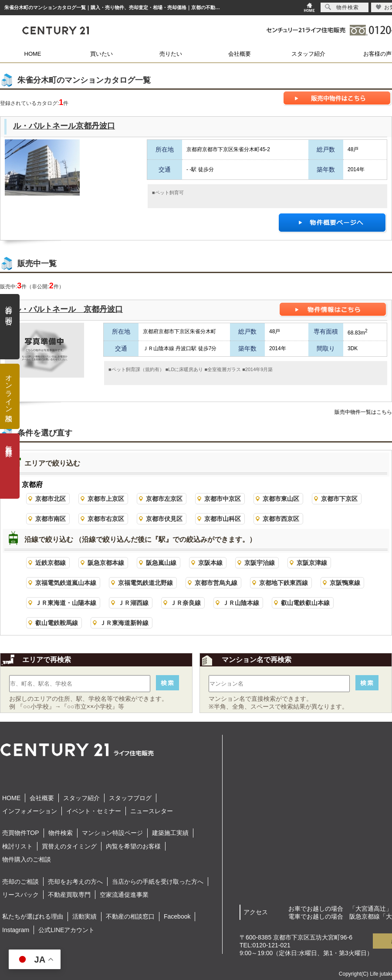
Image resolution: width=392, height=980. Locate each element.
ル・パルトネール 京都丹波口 (68, 309)
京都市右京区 (106, 519)
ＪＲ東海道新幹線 (124, 623)
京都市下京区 (339, 499)
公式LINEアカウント (66, 930)
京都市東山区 (281, 499)
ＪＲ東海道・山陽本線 (66, 603)
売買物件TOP (21, 833)
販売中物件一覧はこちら (363, 412)
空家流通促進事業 (124, 895)
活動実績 (84, 916)
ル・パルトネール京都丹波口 (64, 126)
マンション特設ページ (112, 833)
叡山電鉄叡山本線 (305, 603)
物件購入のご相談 (27, 859)
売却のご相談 (20, 882)
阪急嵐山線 (161, 563)
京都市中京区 (223, 499)
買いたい (101, 54)
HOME (33, 54)
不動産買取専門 (69, 895)
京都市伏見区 (164, 519)
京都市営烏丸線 (216, 583)
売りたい (171, 54)
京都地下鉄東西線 (284, 583)
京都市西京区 (281, 519)
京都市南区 (51, 519)
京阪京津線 (312, 563)
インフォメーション (30, 811)
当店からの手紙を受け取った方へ (158, 882)
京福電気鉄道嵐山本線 (66, 583)
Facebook (177, 916)
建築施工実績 (170, 833)
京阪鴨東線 (345, 583)
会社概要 (240, 54)
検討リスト (17, 846)
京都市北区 (51, 499)
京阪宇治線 (260, 563)
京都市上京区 (106, 499)
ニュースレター (152, 811)
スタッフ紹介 (308, 54)
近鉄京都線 (51, 563)
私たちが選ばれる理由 (33, 916)
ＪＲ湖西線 (133, 603)
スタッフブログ (130, 798)
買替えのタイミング (69, 846)
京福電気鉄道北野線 (145, 583)
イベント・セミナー (94, 811)
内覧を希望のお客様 (133, 846)
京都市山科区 (223, 519)
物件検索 (61, 833)
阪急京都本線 (106, 563)
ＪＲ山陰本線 (241, 603)
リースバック (20, 895)
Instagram (16, 930)
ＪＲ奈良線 (186, 603)
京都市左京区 (164, 499)
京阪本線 (210, 563)
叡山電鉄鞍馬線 (57, 623)
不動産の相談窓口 (130, 916)
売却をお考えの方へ (75, 882)
